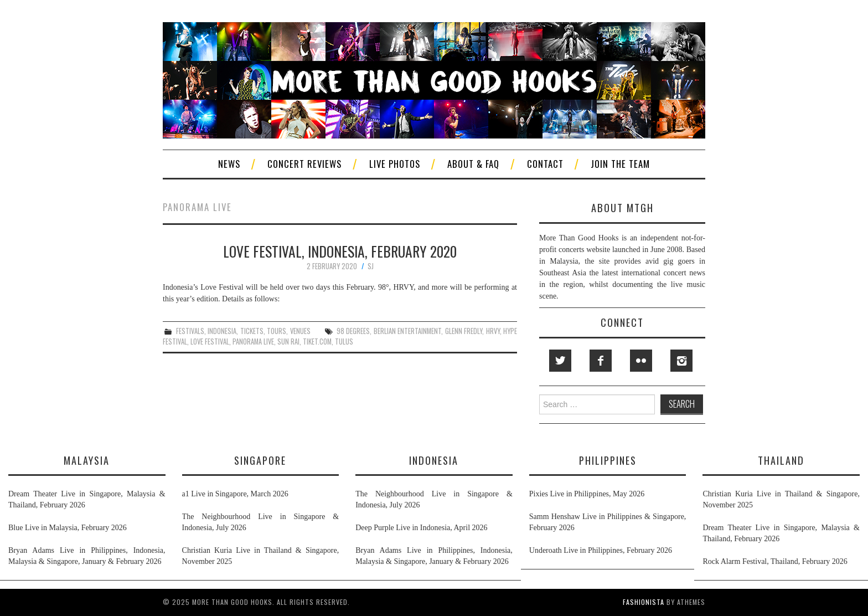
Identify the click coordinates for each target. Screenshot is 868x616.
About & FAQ (473, 164)
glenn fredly (464, 331)
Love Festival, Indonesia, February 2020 (340, 251)
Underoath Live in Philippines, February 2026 (601, 550)
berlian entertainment (407, 331)
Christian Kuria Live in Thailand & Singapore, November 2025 (261, 556)
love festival (210, 342)
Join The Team (620, 164)
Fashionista (644, 602)
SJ (371, 266)
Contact (545, 164)
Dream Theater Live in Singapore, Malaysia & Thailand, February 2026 (87, 499)
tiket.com (317, 342)
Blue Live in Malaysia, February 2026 (68, 528)
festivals (190, 331)
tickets (252, 331)
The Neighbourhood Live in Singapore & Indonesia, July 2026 (261, 522)
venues (300, 331)
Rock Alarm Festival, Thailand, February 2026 (775, 561)
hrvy (493, 331)
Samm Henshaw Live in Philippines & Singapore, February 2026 (608, 522)
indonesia (222, 331)
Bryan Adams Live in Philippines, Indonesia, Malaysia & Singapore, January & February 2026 (87, 556)
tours (277, 331)
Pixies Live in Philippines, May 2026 (587, 494)
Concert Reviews (304, 164)
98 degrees (353, 331)
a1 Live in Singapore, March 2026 (235, 494)
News (229, 164)
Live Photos (395, 164)
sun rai (288, 342)
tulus (344, 342)
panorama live (253, 342)
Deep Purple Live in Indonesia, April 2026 (421, 528)
